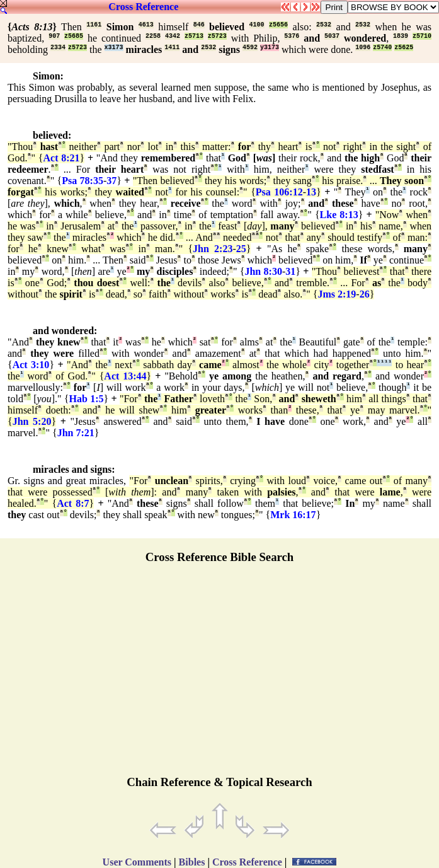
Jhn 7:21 (76, 433)
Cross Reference (143, 7)
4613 (146, 25)
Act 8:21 (61, 158)
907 (54, 36)
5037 (332, 36)
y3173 (270, 48)
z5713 (194, 36)
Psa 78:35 (83, 181)
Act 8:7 (73, 503)
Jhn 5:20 (32, 421)
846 (199, 25)
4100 (257, 25)
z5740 (382, 48)
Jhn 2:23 (213, 249)
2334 (58, 48)
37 (111, 181)
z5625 (404, 48)
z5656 (278, 25)
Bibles (192, 862)
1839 (401, 36)
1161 (94, 25)
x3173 (114, 48)
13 (311, 192)
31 (290, 271)
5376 (292, 36)
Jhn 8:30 (263, 271)
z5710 (422, 36)
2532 (324, 25)
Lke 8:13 (339, 215)
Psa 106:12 (279, 192)
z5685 (74, 36)
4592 (250, 48)
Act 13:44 (125, 376)
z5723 (217, 36)
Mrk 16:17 (293, 515)
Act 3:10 (31, 365)
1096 (363, 48)
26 (365, 294)
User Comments (137, 862)
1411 (172, 48)
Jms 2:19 (337, 294)
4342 (173, 36)
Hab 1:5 (87, 399)
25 (241, 249)
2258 (153, 36)
